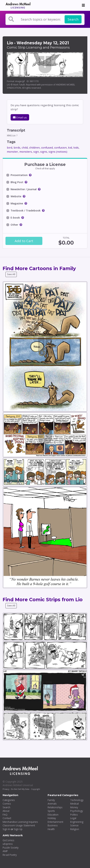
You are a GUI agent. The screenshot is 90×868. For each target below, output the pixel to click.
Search (73, 19)
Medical (74, 804)
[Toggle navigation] (83, 5)
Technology (77, 800)
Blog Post (17, 182)
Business (53, 825)
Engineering (77, 822)
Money (74, 807)
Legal (73, 818)
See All (11, 274)
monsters (26, 152)
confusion (60, 147)
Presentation (19, 175)
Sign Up (18, 829)
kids (76, 147)
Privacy (6, 789)
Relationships (55, 807)
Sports (51, 811)
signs (44, 152)
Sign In (6, 829)
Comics (7, 804)
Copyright (36, 789)
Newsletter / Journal (24, 189)
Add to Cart (24, 241)
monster (12, 152)
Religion (75, 829)
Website (16, 196)
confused (47, 147)
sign (36, 152)
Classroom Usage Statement (19, 825)
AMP (5, 851)
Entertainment (55, 822)
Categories (9, 800)
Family (51, 800)
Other (14, 225)
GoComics (8, 840)
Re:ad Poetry (10, 855)
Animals (52, 804)
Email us (20, 117)
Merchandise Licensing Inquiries (20, 822)
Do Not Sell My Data (20, 789)
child (25, 147)
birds (17, 147)
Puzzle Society (11, 848)
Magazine (17, 203)
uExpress (8, 844)
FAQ (5, 815)
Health (51, 829)
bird (10, 147)
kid (70, 147)
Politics (74, 815)
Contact (7, 818)
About (6, 811)
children (34, 147)
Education (53, 815)
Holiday (52, 818)
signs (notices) (58, 152)
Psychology (77, 811)
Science (74, 825)
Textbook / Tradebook (26, 210)
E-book (15, 217)
